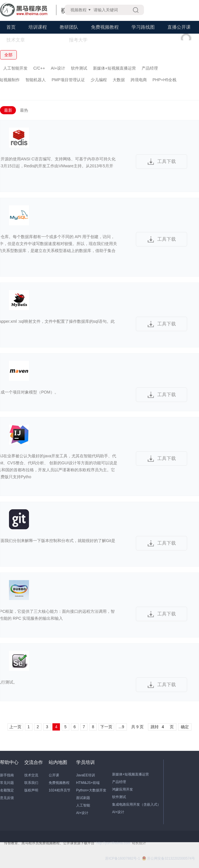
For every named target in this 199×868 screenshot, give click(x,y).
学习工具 (47, 40)
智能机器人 (36, 80)
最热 (24, 110)
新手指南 (7, 775)
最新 (8, 110)
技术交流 (31, 775)
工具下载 (167, 161)
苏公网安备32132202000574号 (168, 858)
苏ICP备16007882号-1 (123, 858)
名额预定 (7, 790)
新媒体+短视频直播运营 (114, 68)
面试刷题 (83, 798)
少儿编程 (99, 80)
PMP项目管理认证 (68, 80)
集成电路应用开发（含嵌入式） (136, 804)
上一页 (15, 727)
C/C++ (39, 68)
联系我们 (31, 783)
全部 (8, 55)
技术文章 (16, 40)
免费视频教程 (105, 27)
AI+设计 (58, 68)
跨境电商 (139, 80)
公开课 (54, 775)
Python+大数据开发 (91, 790)
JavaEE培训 (86, 775)
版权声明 (31, 790)
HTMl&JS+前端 (88, 783)
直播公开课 (179, 27)
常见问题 (7, 783)
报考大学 (78, 40)
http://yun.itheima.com (113, 843)
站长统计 (139, 843)
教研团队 (69, 27)
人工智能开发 (15, 68)
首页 (11, 27)
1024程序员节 (60, 790)
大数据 (119, 80)
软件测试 (79, 68)
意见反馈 (7, 798)
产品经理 (150, 68)
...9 (121, 727)
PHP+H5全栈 (165, 80)
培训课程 (38, 27)
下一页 (106, 727)
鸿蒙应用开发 (123, 789)
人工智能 (83, 805)
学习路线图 (143, 27)
